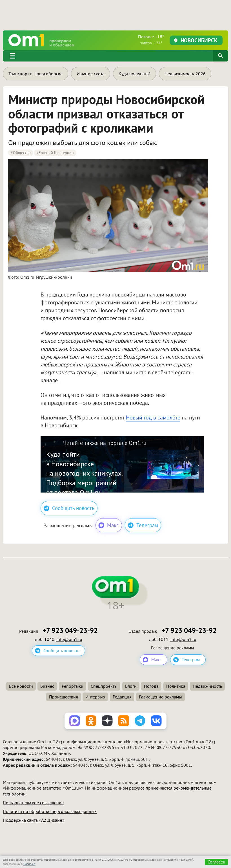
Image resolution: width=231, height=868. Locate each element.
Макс (108, 525)
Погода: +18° (151, 40)
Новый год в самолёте (153, 417)
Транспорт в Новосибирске (35, 74)
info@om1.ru (69, 639)
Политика (176, 686)
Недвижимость (207, 686)
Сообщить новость (69, 508)
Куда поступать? (135, 74)
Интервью (95, 697)
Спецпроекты (104, 686)
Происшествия (64, 697)
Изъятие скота (91, 74)
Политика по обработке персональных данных (50, 811)
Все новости (21, 686)
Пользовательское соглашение (33, 803)
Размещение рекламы (160, 697)
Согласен (216, 862)
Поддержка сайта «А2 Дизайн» (34, 820)
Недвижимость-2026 (185, 74)
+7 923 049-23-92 (70, 631)
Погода (151, 686)
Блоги (131, 686)
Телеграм (143, 525)
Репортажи (73, 686)
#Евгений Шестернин (55, 153)
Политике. (29, 864)
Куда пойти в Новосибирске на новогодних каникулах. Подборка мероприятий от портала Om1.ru (84, 473)
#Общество (21, 153)
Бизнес (47, 686)
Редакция (122, 697)
